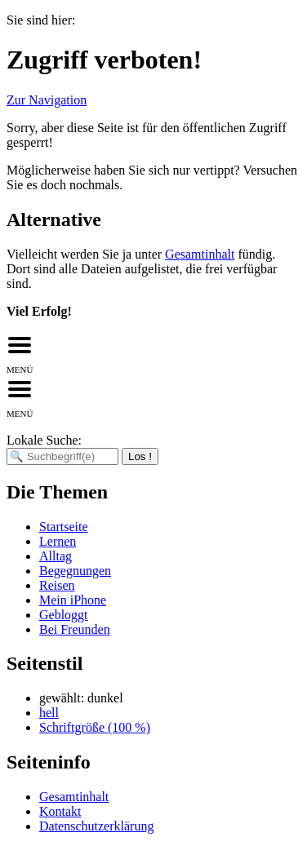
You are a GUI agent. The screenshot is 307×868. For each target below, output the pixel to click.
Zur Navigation (47, 100)
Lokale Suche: (44, 440)
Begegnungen (75, 571)
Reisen (57, 585)
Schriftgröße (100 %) (95, 727)
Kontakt (60, 811)
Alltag (56, 556)
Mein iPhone (73, 600)
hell (49, 713)
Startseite (64, 527)
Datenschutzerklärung (96, 826)
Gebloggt (64, 615)
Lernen (58, 541)
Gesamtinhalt (200, 254)
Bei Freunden (75, 629)
